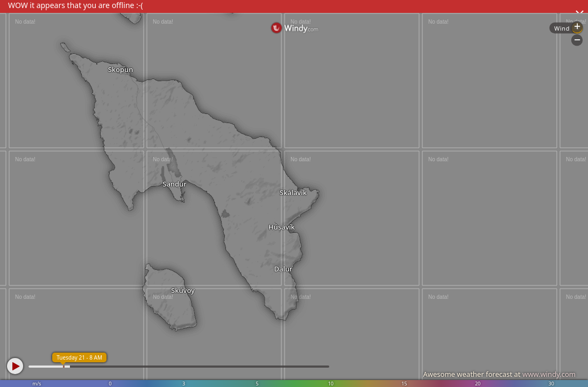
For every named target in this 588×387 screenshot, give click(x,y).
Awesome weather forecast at (499, 374)
